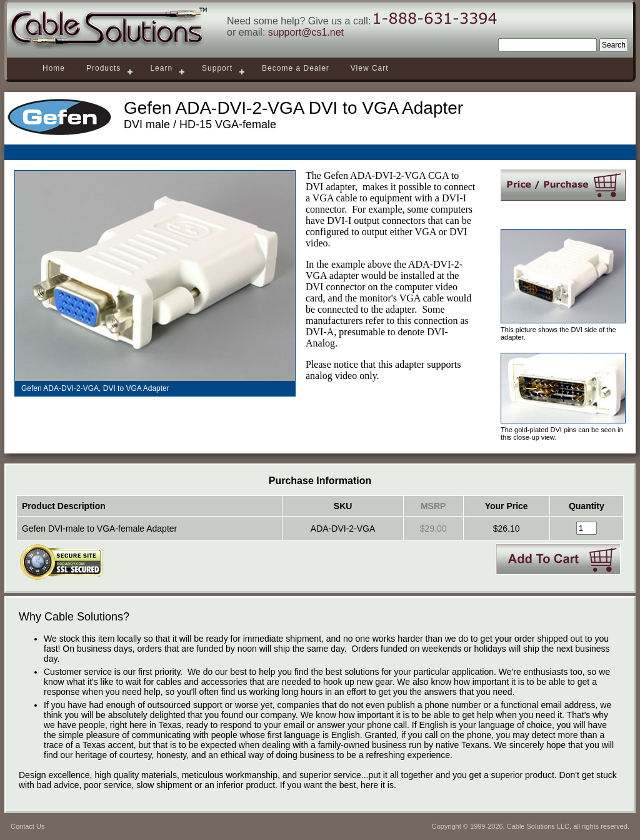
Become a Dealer (296, 68)
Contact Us (27, 826)
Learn (161, 68)
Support (217, 68)
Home (54, 68)
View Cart (370, 68)
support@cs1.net (306, 32)
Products (103, 68)
